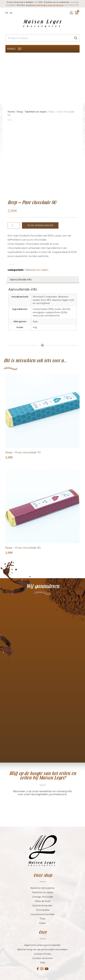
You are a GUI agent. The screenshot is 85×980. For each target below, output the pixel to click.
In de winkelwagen (40, 202)
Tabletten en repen (36, 112)
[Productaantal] (14, 202)
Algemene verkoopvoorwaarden (42, 922)
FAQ (43, 940)
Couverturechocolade (43, 891)
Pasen (42, 900)
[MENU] (20, 49)
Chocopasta (43, 887)
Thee (42, 896)
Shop (20, 112)
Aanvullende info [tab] (21, 256)
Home (11, 112)
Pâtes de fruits (42, 878)
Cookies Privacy (43, 931)
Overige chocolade (43, 874)
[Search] (76, 38)
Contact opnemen (42, 935)
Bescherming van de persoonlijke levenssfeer (42, 926)
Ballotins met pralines (42, 865)
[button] (11, 49)
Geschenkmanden (42, 882)
